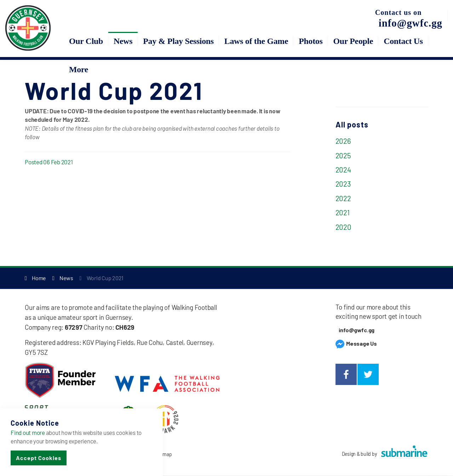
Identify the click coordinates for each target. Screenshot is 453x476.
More (79, 69)
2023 (343, 184)
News (123, 41)
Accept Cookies (39, 458)
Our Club (86, 41)
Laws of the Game (256, 41)
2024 (343, 170)
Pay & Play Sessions (178, 41)
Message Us (356, 343)
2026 (343, 141)
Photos (311, 41)
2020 (343, 227)
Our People (353, 41)
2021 (343, 212)
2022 (343, 198)
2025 (343, 155)
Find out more (28, 432)
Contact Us (403, 41)
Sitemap (163, 455)
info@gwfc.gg (357, 330)
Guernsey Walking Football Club (28, 28)
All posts (352, 124)
